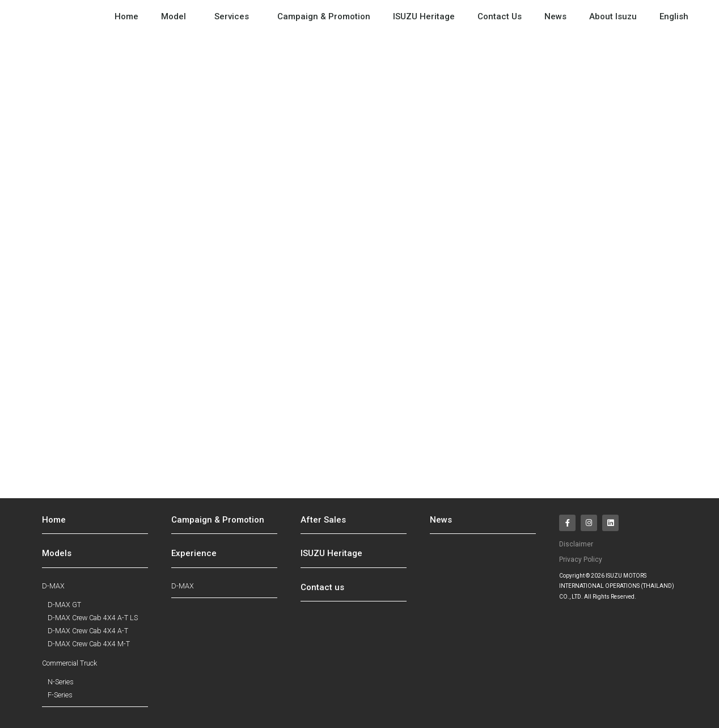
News (555, 16)
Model (176, 16)
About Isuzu (613, 16)
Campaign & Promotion (324, 16)
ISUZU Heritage (424, 16)
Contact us (322, 587)
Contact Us (500, 16)
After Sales (323, 520)
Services (234, 16)
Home (126, 16)
